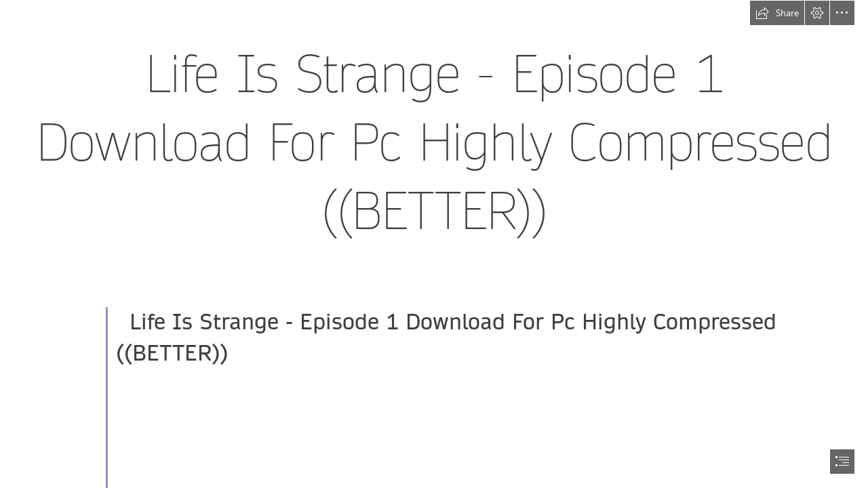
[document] (434, 244)
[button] (777, 13)
